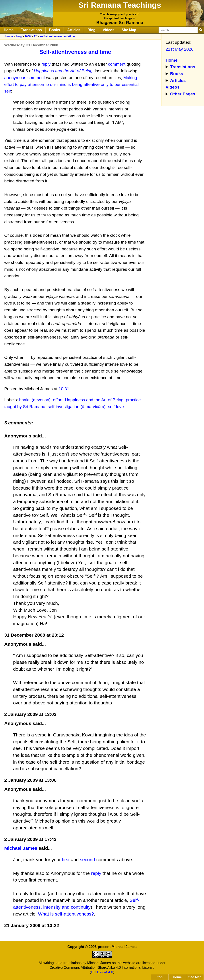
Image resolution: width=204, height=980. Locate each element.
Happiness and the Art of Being (94, 400)
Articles (74, 30)
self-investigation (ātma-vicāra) (77, 407)
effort (58, 400)
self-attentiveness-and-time (57, 36)
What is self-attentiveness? (66, 914)
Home (9, 30)
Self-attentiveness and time (75, 52)
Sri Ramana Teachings (120, 5)
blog (19, 36)
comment (117, 64)
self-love (116, 407)
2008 (28, 36)
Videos (109, 30)
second (87, 860)
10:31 (64, 389)
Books (55, 30)
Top (160, 977)
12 (35, 36)
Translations (31, 30)
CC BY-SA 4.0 (102, 972)
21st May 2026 (180, 49)
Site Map (129, 30)
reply (46, 64)
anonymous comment (24, 78)
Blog (91, 30)
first (66, 860)
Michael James (21, 848)
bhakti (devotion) (35, 400)
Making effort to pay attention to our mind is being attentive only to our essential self (71, 84)
